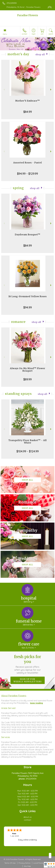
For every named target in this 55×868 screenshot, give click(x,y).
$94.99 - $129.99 (27, 174)
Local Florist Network (42, 863)
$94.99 (28, 307)
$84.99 (28, 112)
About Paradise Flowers (14, 696)
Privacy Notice (24, 863)
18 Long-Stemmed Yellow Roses (27, 296)
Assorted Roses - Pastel (28, 163)
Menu (5, 34)
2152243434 (12, 3)
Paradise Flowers (28, 15)
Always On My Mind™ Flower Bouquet (28, 370)
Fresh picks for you (27, 664)
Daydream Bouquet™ (28, 235)
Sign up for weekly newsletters (28, 680)
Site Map (27, 866)
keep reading (36, 703)
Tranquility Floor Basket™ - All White (28, 441)
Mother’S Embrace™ (27, 101)
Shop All (40, 55)
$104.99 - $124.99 (28, 451)
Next (51, 90)
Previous (4, 90)
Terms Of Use (10, 863)
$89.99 (27, 379)
